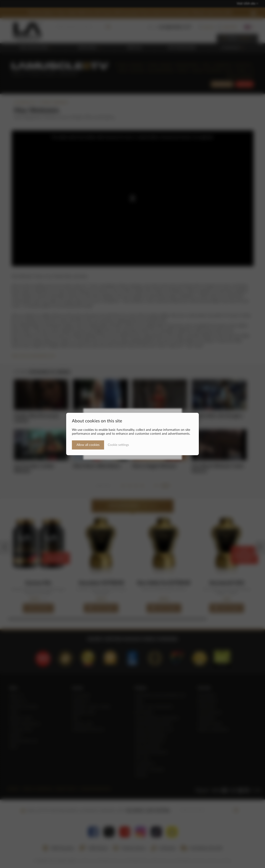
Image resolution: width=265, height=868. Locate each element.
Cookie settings (118, 445)
